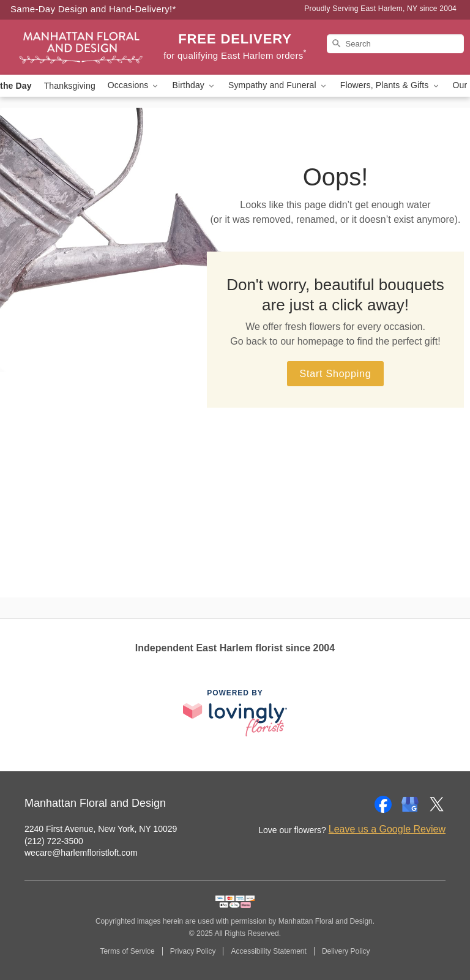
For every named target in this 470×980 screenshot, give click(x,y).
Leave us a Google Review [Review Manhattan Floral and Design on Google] (387, 829)
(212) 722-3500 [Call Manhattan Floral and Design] (54, 841)
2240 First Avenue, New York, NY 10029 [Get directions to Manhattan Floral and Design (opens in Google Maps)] (101, 829)
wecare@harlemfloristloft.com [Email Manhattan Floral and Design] (81, 853)
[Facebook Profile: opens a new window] (383, 804)
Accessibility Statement (268, 951)
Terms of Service (127, 951)
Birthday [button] (194, 85)
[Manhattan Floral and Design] (81, 47)
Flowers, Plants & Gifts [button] (390, 85)
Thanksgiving (70, 86)
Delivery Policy (346, 951)
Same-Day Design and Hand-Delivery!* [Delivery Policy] (93, 9)
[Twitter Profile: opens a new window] (437, 804)
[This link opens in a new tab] (235, 713)
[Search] (395, 44)
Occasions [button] (134, 85)
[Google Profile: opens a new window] (410, 804)
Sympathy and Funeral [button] (278, 85)
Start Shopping (335, 374)
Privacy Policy (193, 951)
